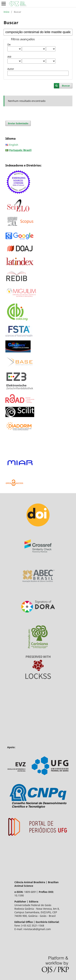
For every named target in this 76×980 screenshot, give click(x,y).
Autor (11, 69)
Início (6, 12)
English (14, 145)
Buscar (66, 86)
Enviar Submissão (18, 123)
